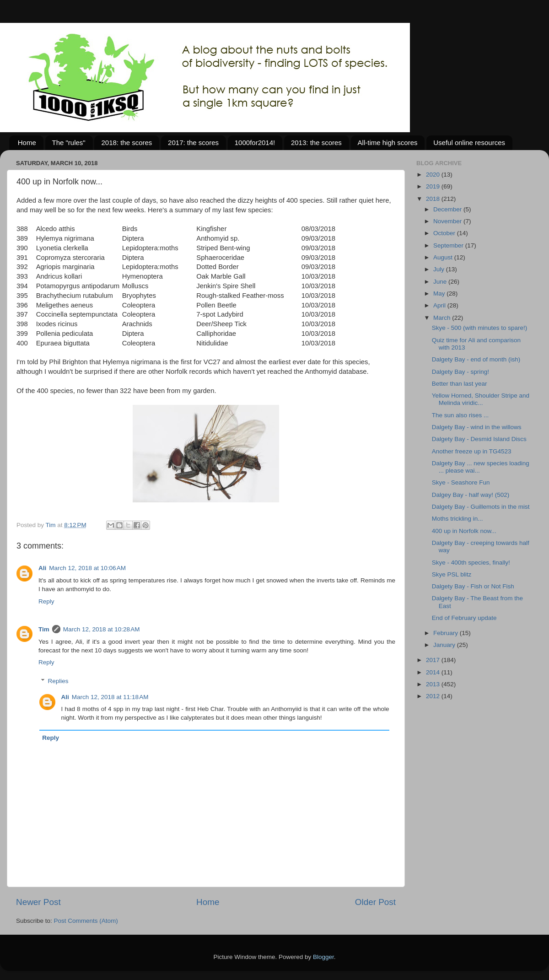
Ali (42, 568)
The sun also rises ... (460, 415)
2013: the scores (316, 143)
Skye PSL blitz (452, 574)
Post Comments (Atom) (86, 921)
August (444, 257)
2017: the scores (193, 143)
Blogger (323, 957)
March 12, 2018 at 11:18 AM (110, 697)
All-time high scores (388, 143)
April (440, 305)
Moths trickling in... (457, 519)
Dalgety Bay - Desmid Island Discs (479, 439)
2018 (434, 199)
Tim (44, 629)
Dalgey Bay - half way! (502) (471, 495)
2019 (434, 186)
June (441, 282)
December (448, 209)
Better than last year (460, 384)
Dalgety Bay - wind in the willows (477, 427)
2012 (434, 696)
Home (27, 143)
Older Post (375, 902)
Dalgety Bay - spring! (460, 372)
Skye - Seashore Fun (461, 482)
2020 (434, 175)
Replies (58, 681)
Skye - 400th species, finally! (471, 563)
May (440, 293)
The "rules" (69, 143)
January (445, 645)
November (448, 221)
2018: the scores (126, 143)
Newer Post (38, 902)
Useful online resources (469, 143)
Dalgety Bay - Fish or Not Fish (473, 586)
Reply (46, 601)
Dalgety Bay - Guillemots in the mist (481, 507)
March (443, 318)
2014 (434, 672)
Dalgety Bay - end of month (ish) (476, 359)
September (449, 245)
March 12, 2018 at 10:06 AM (87, 568)
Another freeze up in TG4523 (472, 451)
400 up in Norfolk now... (464, 531)
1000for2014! (255, 143)
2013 (434, 684)
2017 (434, 660)
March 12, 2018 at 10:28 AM (102, 629)
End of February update (464, 618)
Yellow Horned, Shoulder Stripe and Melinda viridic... (481, 399)
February (447, 633)
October (445, 233)
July (440, 269)
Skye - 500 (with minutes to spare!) (480, 328)
